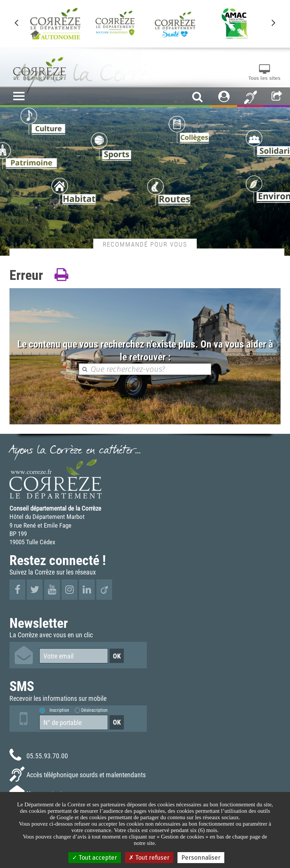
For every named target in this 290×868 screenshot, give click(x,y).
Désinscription (94, 710)
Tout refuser (149, 858)
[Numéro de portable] (74, 722)
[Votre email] (74, 656)
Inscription (59, 710)
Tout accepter (95, 858)
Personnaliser (201, 858)
